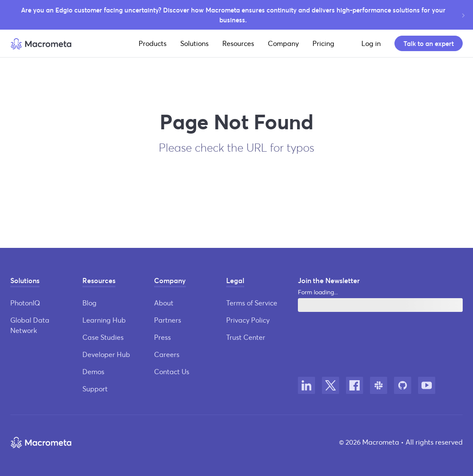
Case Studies (103, 337)
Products (153, 43)
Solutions (194, 43)
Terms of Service (252, 303)
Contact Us (172, 371)
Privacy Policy (248, 320)
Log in (371, 43)
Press (162, 337)
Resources (238, 43)
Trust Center (246, 337)
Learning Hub (104, 320)
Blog (89, 303)
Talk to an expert (429, 43)
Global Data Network (30, 325)
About (164, 303)
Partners (168, 320)
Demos (93, 371)
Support (95, 389)
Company (283, 43)
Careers (167, 354)
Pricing (323, 43)
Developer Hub (106, 354)
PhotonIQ (25, 303)
